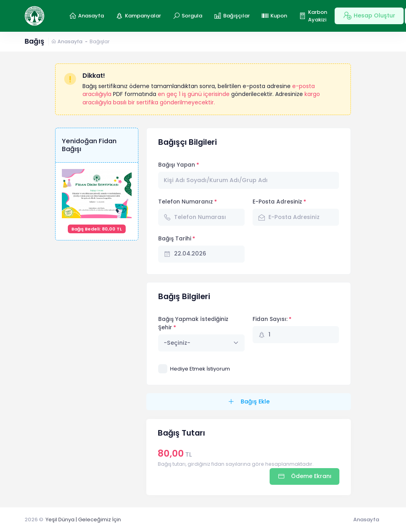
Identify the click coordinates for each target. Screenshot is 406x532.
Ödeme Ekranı (310, 476)
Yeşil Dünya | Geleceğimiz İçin (83, 520)
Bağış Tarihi (175, 239)
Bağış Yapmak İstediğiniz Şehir (193, 323)
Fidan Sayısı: (270, 319)
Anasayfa (67, 41)
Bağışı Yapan (177, 165)
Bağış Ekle (254, 401)
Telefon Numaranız (186, 202)
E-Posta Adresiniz (277, 202)
